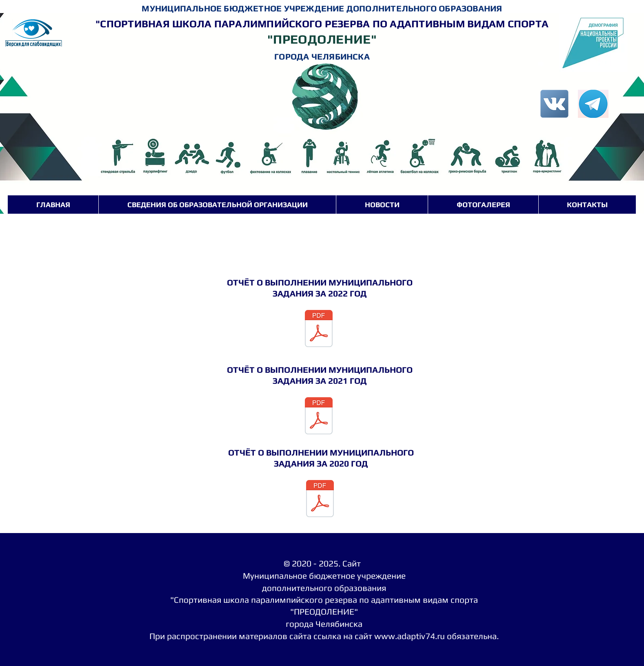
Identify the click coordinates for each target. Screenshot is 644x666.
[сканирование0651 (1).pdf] (319, 417)
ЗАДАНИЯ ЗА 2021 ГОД (320, 381)
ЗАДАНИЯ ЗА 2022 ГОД (320, 293)
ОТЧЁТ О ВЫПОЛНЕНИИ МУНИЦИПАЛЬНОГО (320, 282)
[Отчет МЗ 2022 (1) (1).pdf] (319, 330)
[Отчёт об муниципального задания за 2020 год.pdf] (320, 500)
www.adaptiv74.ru (410, 636)
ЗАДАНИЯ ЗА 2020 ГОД (321, 464)
